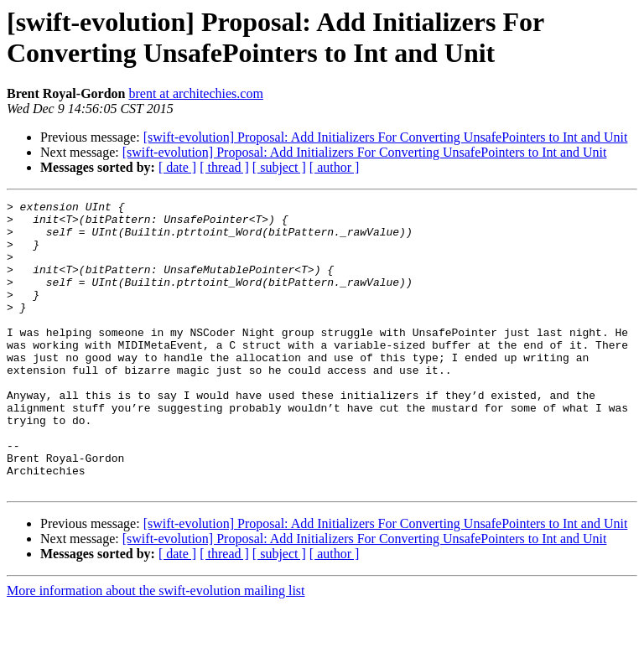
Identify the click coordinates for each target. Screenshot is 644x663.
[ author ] (335, 167)
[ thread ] (224, 167)
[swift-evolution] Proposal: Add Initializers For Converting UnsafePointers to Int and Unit (386, 137)
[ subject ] (279, 167)
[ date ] (177, 167)
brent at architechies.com (195, 93)
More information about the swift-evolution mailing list (156, 648)
